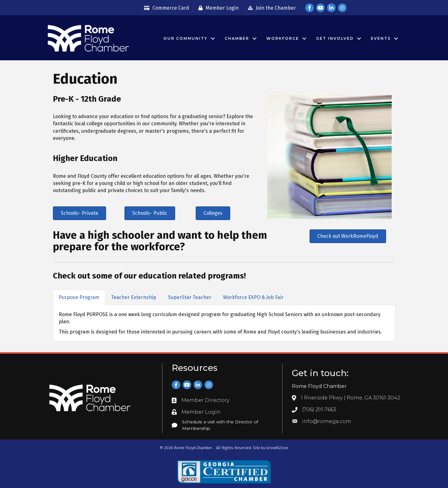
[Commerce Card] (165, 8)
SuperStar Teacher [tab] (190, 297)
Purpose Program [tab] (79, 297)
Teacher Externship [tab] (134, 297)
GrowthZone (277, 448)
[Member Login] (217, 8)
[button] (79, 213)
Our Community (185, 38)
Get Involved (335, 38)
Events (381, 38)
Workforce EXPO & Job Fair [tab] (253, 297)
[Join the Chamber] (270, 8)
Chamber (237, 38)
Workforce (283, 38)
